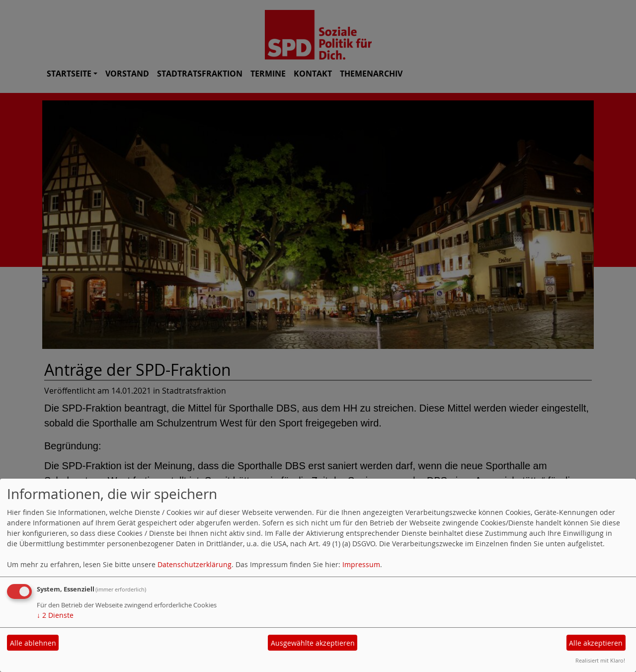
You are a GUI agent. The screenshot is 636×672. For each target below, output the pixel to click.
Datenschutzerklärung (195, 564)
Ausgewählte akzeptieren (313, 643)
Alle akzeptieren (596, 643)
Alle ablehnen (33, 643)
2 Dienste (55, 615)
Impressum (361, 564)
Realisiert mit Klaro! (600, 660)
